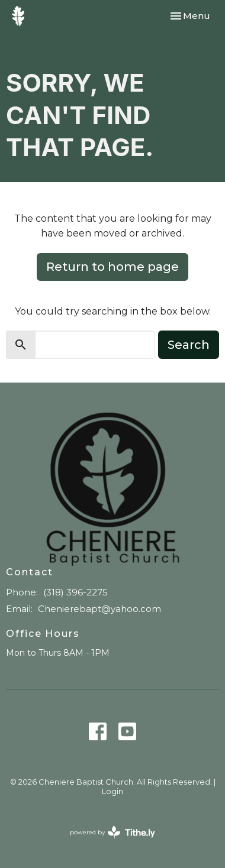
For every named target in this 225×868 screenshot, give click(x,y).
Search (189, 345)
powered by (112, 832)
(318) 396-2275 (75, 592)
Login (112, 791)
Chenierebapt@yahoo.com (99, 609)
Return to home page (112, 267)
